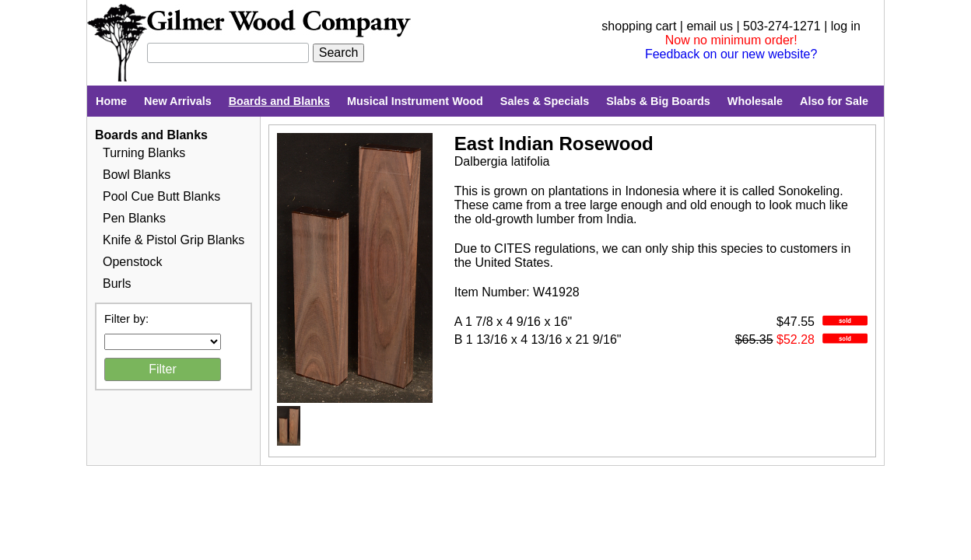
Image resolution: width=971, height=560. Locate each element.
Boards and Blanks (279, 101)
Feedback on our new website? (731, 54)
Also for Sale (834, 101)
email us (710, 26)
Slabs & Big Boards (658, 101)
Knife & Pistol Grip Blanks (174, 240)
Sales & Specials (545, 101)
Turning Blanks (144, 153)
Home (111, 101)
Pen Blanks (134, 218)
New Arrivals (178, 101)
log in (846, 26)
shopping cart (639, 26)
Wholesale (755, 101)
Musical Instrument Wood (415, 101)
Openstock (132, 262)
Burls (117, 283)
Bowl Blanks (137, 175)
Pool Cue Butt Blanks (161, 196)
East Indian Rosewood (554, 143)
